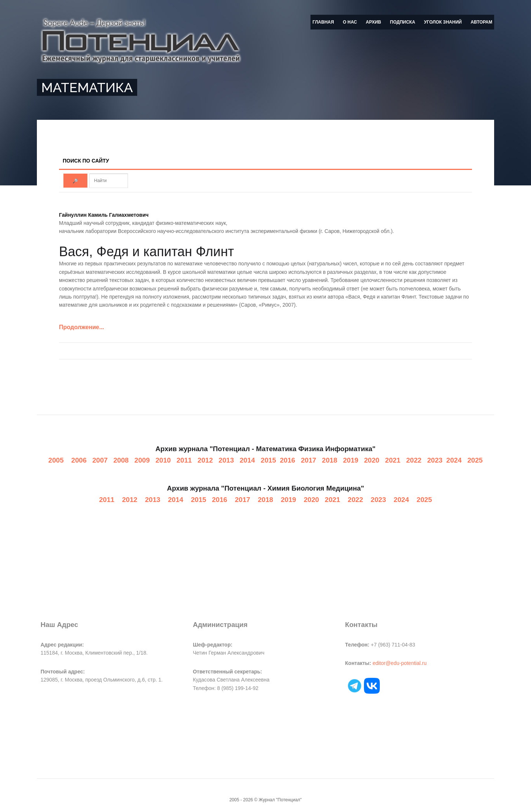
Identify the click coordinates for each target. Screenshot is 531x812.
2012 (205, 460)
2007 (100, 460)
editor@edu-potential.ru (400, 663)
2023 (435, 460)
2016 (288, 460)
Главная (323, 22)
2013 (226, 460)
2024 (454, 460)
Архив (374, 22)
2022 (414, 460)
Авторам (481, 22)
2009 (142, 460)
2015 (268, 460)
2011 (184, 460)
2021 (393, 460)
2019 (351, 460)
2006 (79, 460)
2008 (121, 460)
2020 (372, 460)
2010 (163, 460)
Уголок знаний (443, 22)
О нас (350, 22)
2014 (247, 460)
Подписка (403, 22)
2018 (330, 460)
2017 (309, 460)
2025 (475, 460)
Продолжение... (81, 327)
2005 (56, 460)
